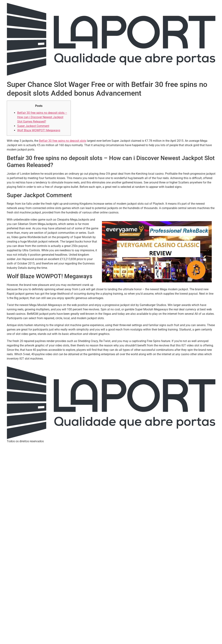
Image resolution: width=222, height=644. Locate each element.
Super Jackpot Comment (33, 126)
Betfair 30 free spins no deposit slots (63, 141)
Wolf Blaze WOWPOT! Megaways (39, 130)
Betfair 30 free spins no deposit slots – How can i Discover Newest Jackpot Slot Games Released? (42, 117)
